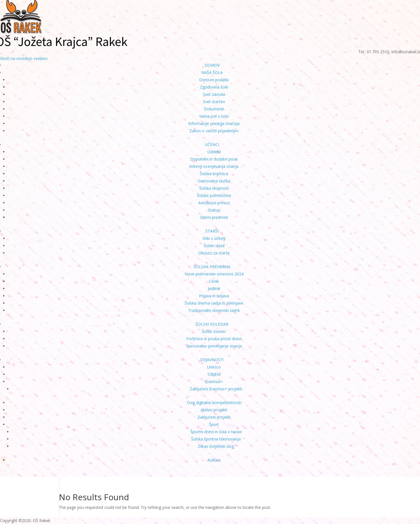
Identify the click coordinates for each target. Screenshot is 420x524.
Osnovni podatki (214, 80)
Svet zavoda (214, 94)
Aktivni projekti (214, 410)
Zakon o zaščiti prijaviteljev (214, 131)
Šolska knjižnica (214, 174)
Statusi (214, 210)
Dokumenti (214, 109)
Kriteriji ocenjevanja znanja (214, 166)
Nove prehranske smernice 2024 (214, 274)
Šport (214, 424)
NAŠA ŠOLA (212, 72)
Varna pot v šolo (214, 116)
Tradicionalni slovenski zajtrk (214, 310)
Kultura (214, 460)
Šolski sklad (214, 246)
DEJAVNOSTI (212, 360)
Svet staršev (214, 102)
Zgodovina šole (214, 87)
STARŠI (212, 231)
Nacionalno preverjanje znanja (214, 346)
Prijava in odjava (214, 296)
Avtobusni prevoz (214, 203)
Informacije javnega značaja (214, 123)
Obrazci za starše (214, 253)
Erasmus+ (214, 382)
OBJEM (214, 374)
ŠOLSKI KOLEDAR (212, 324)
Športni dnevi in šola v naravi (216, 432)
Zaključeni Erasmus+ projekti (216, 389)
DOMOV (212, 65)
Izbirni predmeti (214, 217)
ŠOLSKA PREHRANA (212, 267)
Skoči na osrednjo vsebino (24, 58)
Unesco (214, 367)
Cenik (214, 281)
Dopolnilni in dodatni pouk (214, 159)
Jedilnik (214, 288)
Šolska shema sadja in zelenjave (214, 303)
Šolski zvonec (214, 331)
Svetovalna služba (214, 181)
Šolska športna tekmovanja (216, 439)
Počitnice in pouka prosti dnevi (214, 339)
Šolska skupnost (214, 188)
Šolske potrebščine (214, 195)
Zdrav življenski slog (216, 446)
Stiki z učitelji (214, 238)
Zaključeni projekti (214, 417)
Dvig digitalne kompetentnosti (214, 403)
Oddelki (214, 152)
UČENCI (212, 144)
